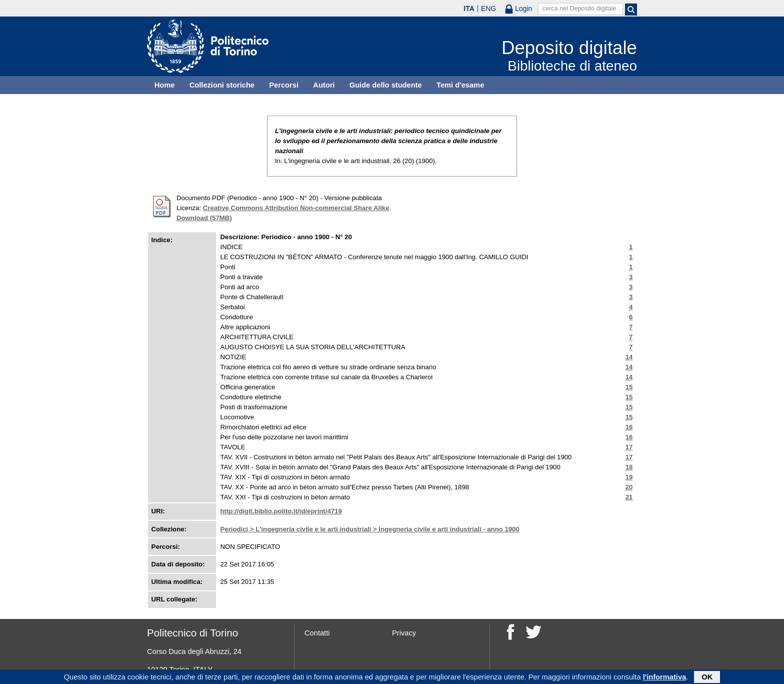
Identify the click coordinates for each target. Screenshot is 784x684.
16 (629, 427)
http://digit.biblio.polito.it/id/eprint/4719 (281, 511)
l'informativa (665, 677)
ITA (469, 9)
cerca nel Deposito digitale (579, 9)
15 (629, 387)
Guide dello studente (386, 85)
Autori (324, 85)
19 (629, 477)
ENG (488, 9)
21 (629, 497)
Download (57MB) (204, 218)
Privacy (404, 633)
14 (629, 357)
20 (629, 487)
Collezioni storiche (222, 85)
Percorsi (284, 85)
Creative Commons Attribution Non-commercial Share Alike (296, 208)
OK (707, 677)
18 (629, 467)
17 (629, 447)
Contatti (317, 633)
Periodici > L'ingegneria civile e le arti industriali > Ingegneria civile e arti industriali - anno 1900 (370, 529)
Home (165, 85)
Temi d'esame (460, 85)
